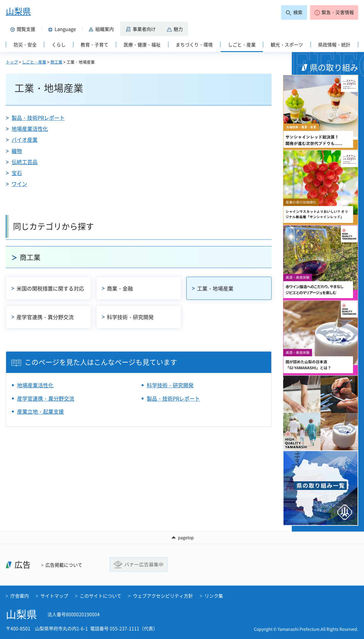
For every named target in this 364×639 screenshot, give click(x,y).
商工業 (56, 62)
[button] (334, 12)
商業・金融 (120, 288)
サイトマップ (54, 596)
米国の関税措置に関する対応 (50, 288)
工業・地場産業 (215, 288)
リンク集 (214, 596)
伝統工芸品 (25, 162)
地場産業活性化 (30, 129)
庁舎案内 (20, 596)
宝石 (17, 173)
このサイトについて (101, 596)
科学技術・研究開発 (130, 317)
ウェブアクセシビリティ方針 (163, 596)
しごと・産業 (34, 62)
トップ (12, 62)
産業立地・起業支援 (40, 412)
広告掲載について (64, 565)
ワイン (19, 184)
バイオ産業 (25, 140)
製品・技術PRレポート (38, 118)
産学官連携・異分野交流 (45, 317)
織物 (17, 151)
